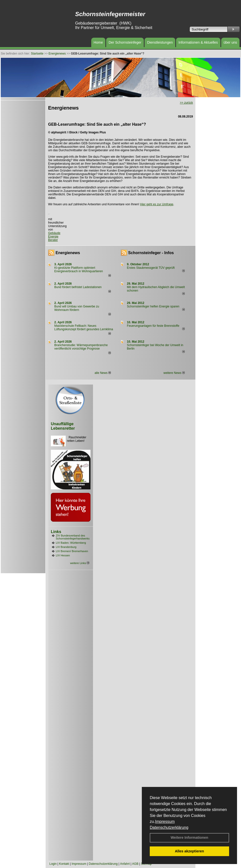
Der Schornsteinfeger (125, 42)
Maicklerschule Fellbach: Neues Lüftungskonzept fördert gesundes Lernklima (84, 328)
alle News (103, 373)
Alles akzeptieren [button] (189, 851)
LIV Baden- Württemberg (71, 543)
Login (53, 864)
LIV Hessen (63, 555)
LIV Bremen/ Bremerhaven (72, 551)
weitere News (174, 373)
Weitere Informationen (189, 838)
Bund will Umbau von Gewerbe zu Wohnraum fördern (77, 308)
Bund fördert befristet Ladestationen (78, 287)
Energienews (68, 253)
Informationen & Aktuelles (198, 42)
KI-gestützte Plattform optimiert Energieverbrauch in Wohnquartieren (79, 269)
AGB (135, 864)
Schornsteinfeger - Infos (151, 253)
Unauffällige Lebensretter (63, 426)
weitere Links (80, 563)
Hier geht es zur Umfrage (157, 204)
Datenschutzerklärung (169, 827)
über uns (230, 42)
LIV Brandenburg (66, 547)
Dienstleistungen (160, 42)
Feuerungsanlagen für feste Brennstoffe (153, 326)
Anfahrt (125, 864)
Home (98, 42)
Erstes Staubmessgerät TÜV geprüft (151, 268)
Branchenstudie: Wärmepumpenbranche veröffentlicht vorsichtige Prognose (81, 347)
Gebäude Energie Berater (54, 237)
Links (56, 532)
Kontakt (64, 864)
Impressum (165, 822)
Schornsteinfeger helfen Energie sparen (153, 306)
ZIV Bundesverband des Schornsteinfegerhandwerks (73, 537)
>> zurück (186, 103)
